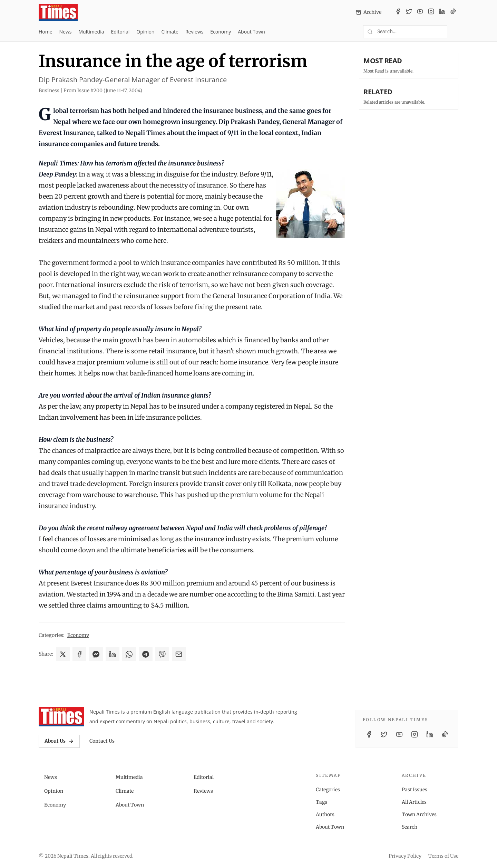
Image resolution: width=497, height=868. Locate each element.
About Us (59, 741)
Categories (328, 790)
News (66, 32)
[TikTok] (453, 12)
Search (410, 827)
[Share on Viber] (162, 654)
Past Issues (415, 790)
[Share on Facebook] (79, 654)
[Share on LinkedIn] (113, 654)
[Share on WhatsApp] (129, 654)
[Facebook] (398, 12)
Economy (221, 32)
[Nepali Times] (61, 717)
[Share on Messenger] (96, 654)
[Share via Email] (179, 654)
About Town (251, 32)
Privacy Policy (405, 856)
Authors (325, 814)
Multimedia (91, 32)
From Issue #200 (103, 90)
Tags (321, 802)
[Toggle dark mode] (456, 32)
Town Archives (419, 814)
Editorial (120, 32)
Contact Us (102, 741)
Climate (170, 32)
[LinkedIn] (442, 12)
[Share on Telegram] (146, 654)
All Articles (414, 802)
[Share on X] (63, 654)
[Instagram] (431, 12)
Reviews (194, 32)
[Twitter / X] (409, 12)
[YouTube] (420, 12)
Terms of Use (443, 856)
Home (46, 32)
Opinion (145, 32)
